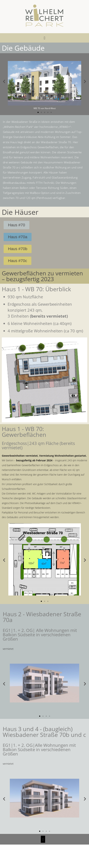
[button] (44, 38)
